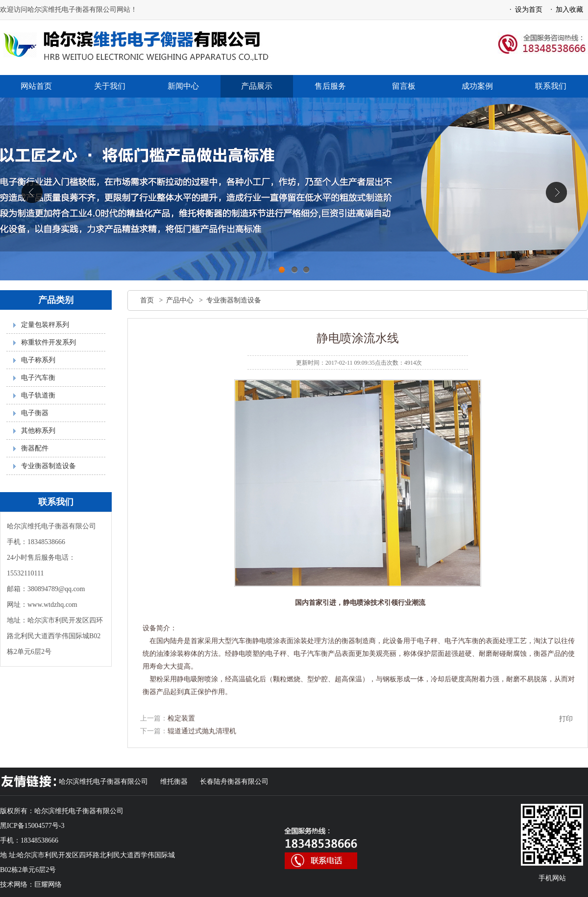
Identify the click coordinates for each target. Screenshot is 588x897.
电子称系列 (38, 360)
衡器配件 (35, 448)
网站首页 (36, 86)
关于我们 (110, 86)
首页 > (153, 300)
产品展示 (257, 86)
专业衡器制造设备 (49, 466)
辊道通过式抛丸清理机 (202, 731)
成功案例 (477, 86)
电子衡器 (35, 413)
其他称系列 (38, 431)
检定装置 (181, 718)
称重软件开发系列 (49, 342)
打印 (566, 719)
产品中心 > (186, 300)
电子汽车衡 (38, 378)
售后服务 (330, 86)
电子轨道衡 (38, 395)
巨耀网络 (48, 885)
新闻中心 (183, 86)
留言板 (404, 86)
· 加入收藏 (565, 10)
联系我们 (551, 86)
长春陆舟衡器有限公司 (234, 782)
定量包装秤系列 (45, 325)
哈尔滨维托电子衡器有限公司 (103, 782)
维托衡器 (174, 782)
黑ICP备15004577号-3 (32, 826)
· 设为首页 (524, 10)
